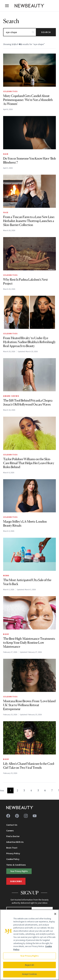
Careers (10, 831)
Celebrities (10, 91)
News (6, 575)
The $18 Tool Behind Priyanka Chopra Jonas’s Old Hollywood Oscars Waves (28, 402)
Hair (6, 154)
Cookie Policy (13, 859)
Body (6, 634)
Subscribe (16, 881)
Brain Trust (12, 848)
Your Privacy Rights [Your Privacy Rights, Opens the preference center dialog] (29, 956)
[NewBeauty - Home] (30, 6)
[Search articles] (20, 32)
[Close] (55, 914)
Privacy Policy (13, 853)
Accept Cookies (29, 974)
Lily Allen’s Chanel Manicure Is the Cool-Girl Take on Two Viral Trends (29, 766)
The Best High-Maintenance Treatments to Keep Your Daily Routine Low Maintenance (29, 643)
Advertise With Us (15, 842)
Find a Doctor (13, 836)
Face (6, 212)
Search (46, 32)
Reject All (29, 965)
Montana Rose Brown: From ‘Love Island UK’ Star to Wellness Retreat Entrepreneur (29, 705)
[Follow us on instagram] (26, 816)
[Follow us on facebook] (8, 816)
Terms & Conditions (16, 865)
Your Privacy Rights (19, 871)
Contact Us (12, 825)
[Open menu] (7, 6)
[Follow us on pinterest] (17, 816)
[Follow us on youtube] (35, 816)
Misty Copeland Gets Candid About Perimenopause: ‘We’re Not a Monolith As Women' (28, 100)
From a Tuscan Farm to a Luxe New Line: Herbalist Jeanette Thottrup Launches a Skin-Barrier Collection (29, 221)
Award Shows (11, 396)
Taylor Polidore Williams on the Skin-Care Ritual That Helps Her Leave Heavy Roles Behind (29, 463)
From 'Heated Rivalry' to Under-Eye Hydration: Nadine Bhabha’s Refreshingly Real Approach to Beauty (29, 342)
